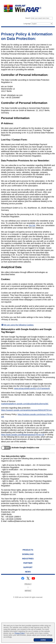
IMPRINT (28, 591)
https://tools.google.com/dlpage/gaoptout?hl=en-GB (23, 435)
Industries (28, 559)
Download (28, 554)
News (28, 572)
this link (32, 225)
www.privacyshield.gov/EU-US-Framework (32, 388)
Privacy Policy (20, 633)
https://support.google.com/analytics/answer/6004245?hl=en (26, 410)
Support (28, 567)
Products (28, 550)
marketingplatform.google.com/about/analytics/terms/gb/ (25, 404)
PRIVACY (28, 584)
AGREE (43, 640)
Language (27, 24)
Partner (28, 563)
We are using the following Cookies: (19, 325)
